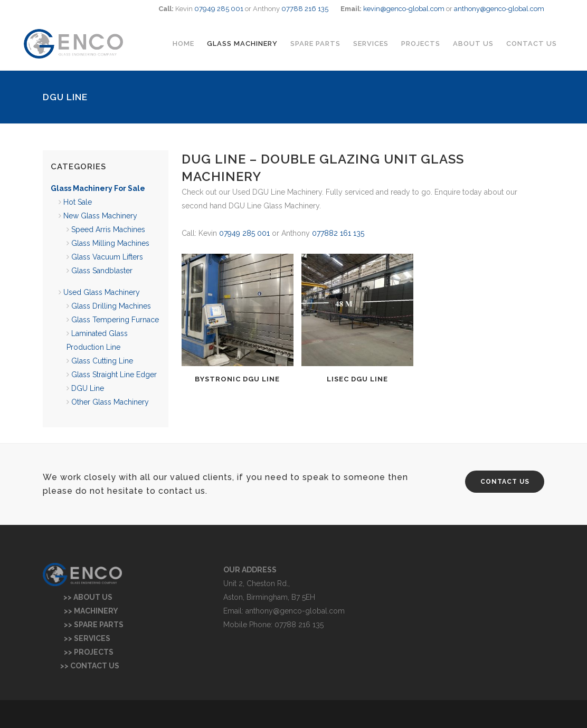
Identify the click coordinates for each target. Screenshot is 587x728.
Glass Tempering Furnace (115, 320)
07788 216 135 (305, 9)
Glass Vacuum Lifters (107, 257)
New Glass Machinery (100, 216)
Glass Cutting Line (102, 361)
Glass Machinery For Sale (98, 188)
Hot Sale (78, 202)
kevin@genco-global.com (404, 9)
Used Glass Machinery (102, 292)
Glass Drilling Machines (111, 306)
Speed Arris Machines (108, 229)
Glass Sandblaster (102, 271)
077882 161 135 (338, 233)
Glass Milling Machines (110, 243)
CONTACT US (505, 482)
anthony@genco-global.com (499, 9)
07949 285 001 (219, 9)
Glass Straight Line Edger (114, 375)
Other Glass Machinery (110, 402)
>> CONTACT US (81, 666)
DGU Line (88, 388)
